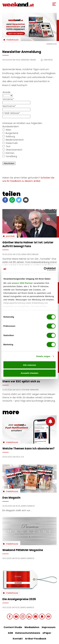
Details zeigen (43, 356)
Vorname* (8, 99)
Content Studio (13, 627)
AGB (10, 633)
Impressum (49, 627)
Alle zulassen (29, 365)
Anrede (6, 92)
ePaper (47, 633)
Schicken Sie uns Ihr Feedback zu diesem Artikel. (28, 179)
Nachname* (9, 106)
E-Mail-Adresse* (11, 113)
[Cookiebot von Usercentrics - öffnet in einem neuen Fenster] (42, 269)
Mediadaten (32, 627)
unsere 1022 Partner (22, 283)
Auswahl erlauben (29, 373)
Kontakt (18, 639)
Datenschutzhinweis (28, 633)
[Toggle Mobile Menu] (54, 4)
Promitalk (10, 236)
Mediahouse (12, 40)
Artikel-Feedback (36, 639)
